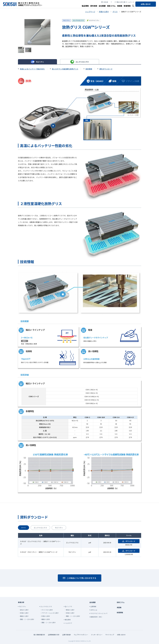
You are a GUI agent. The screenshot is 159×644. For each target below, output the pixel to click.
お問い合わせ (146, 4)
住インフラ (68, 606)
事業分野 (21, 602)
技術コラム (111, 6)
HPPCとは (94, 610)
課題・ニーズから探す (27, 619)
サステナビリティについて (99, 613)
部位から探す (24, 610)
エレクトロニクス (78, 20)
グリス (115, 12)
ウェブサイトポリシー (81, 635)
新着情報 (127, 6)
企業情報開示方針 (54, 635)
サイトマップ (110, 635)
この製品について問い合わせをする (81, 578)
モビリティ (67, 20)
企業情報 (93, 606)
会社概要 (102, 6)
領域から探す (70, 610)
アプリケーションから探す (50, 613)
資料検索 (94, 6)
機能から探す (24, 616)
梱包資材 (68, 620)
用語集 (120, 6)
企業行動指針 (67, 635)
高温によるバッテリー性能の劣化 (32, 69)
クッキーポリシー (97, 635)
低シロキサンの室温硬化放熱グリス (65, 69)
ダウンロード (130, 541)
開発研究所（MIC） (97, 617)
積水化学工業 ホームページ (124, 2)
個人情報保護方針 (39, 635)
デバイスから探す (47, 610)
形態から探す (104, 12)
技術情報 (89, 69)
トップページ (90, 12)
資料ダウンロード (106, 69)
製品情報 (85, 6)
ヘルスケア (68, 623)
